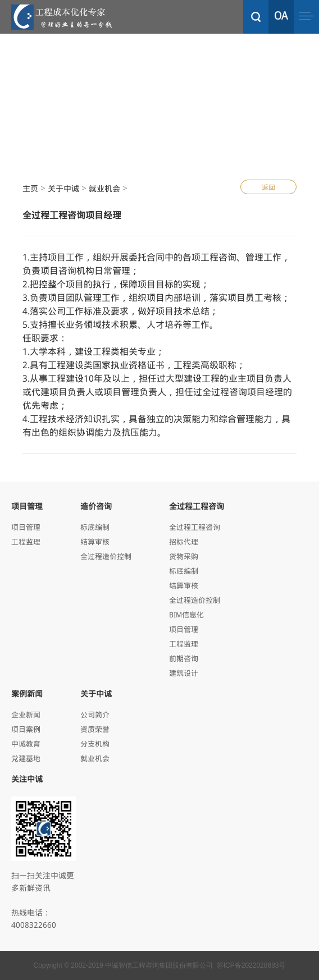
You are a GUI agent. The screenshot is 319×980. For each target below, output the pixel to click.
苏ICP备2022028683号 (251, 965)
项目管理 (26, 527)
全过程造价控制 (106, 556)
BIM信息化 (186, 614)
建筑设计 (184, 673)
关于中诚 (63, 188)
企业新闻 (26, 714)
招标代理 (184, 541)
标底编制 (95, 527)
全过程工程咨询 (195, 527)
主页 (30, 188)
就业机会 (104, 188)
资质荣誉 (95, 729)
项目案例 (26, 729)
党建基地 (26, 758)
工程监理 (26, 541)
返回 (268, 187)
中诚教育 (26, 743)
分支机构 (95, 743)
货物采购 (184, 556)
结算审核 (95, 541)
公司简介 (95, 714)
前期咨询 (184, 658)
